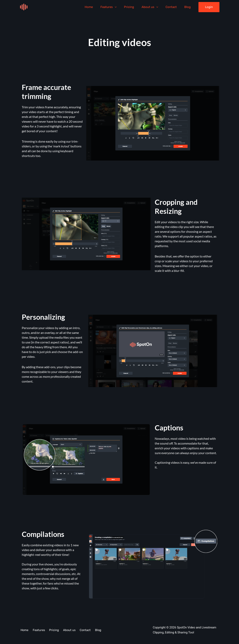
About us (154, 7)
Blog (188, 7)
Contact (174, 7)
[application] (121, 7)
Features (115, 7)
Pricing (134, 7)
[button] (209, 7)
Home (97, 7)
